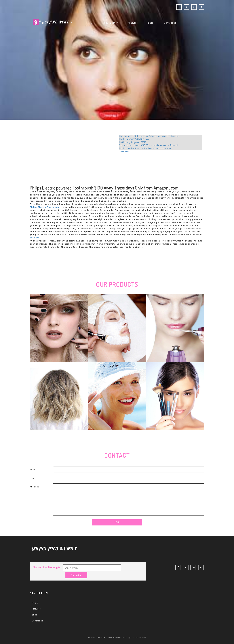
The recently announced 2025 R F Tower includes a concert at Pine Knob (149, 145)
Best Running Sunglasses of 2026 (133, 142)
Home (35, 596)
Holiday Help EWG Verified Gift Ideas (134, 139)
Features (37, 602)
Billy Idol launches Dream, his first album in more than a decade (145, 148)
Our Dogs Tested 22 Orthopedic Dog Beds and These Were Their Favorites (149, 136)
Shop (35, 608)
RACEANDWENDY (53, 23)
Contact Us (38, 614)
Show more (124, 151)
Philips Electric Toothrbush (45, 207)
